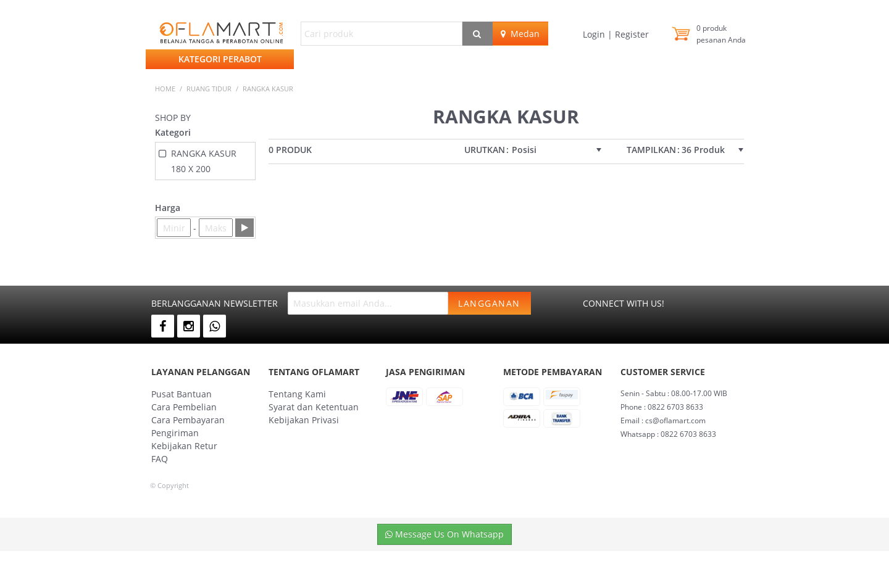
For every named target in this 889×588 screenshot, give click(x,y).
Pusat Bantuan (182, 394)
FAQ (160, 459)
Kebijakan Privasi (304, 420)
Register (631, 34)
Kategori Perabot (220, 59)
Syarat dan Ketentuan (314, 407)
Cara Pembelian (184, 407)
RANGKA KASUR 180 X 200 (204, 161)
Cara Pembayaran (188, 420)
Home (165, 89)
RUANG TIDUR (209, 89)
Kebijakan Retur (184, 446)
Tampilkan (651, 150)
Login (595, 34)
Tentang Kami (297, 394)
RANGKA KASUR (268, 89)
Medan (520, 34)
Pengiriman (175, 433)
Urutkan (485, 150)
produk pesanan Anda (721, 34)
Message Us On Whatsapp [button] (444, 534)
